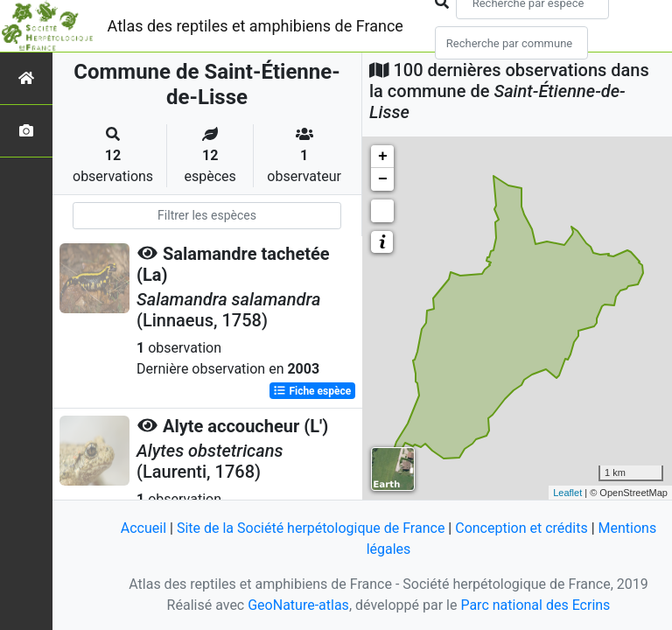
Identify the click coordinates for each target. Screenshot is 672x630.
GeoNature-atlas (298, 605)
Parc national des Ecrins (535, 605)
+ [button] (383, 157)
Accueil (143, 528)
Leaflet (567, 493)
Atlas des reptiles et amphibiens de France (255, 26)
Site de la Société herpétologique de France (311, 528)
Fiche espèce (312, 391)
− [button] (383, 179)
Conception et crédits (521, 528)
